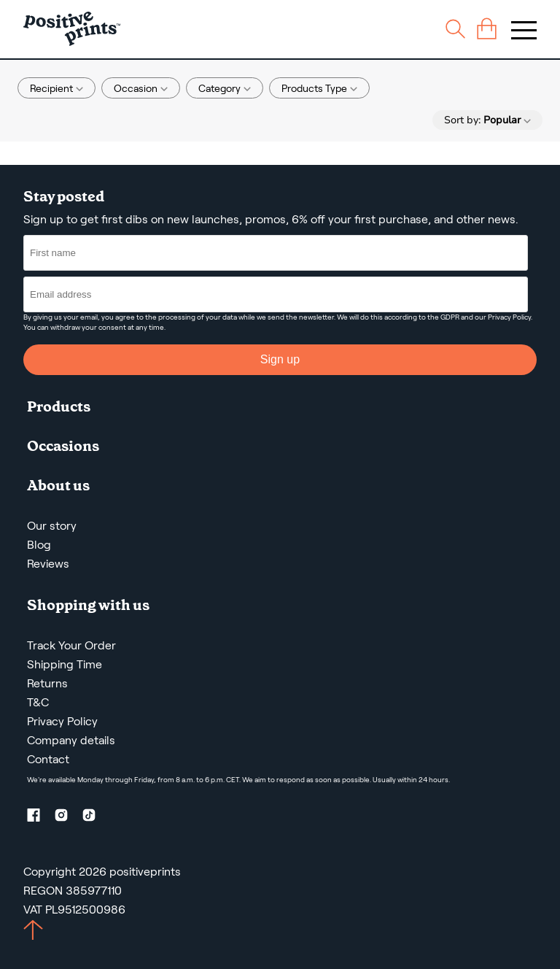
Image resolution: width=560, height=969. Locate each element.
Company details (71, 740)
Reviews (48, 564)
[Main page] (72, 29)
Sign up (280, 359)
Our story (52, 526)
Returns (47, 683)
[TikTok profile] (95, 818)
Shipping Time (65, 664)
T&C (38, 702)
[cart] (487, 29)
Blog (39, 545)
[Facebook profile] (39, 818)
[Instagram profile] (67, 818)
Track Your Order (71, 645)
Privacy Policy (509, 317)
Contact (48, 759)
